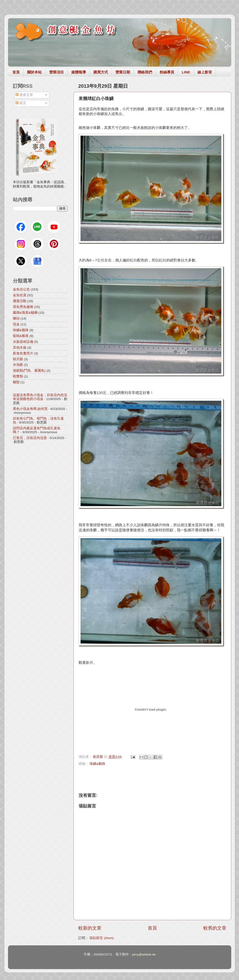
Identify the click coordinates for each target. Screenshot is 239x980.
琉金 (16, 324)
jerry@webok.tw (144, 954)
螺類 (16, 382)
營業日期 (123, 72)
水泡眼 (18, 365)
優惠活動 (20, 301)
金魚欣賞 (20, 295)
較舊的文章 (215, 928)
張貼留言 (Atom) (101, 938)
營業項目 (57, 72)
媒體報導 (79, 72)
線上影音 (205, 72)
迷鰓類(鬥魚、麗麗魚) (29, 371)
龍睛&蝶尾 (21, 336)
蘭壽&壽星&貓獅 (25, 313)
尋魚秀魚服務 (23, 307)
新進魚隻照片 (23, 353)
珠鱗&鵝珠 (97, 764)
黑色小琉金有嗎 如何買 (30, 409)
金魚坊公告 (21, 289)
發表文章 (24, 95)
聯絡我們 (145, 72)
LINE (186, 72)
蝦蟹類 (18, 376)
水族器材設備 (23, 342)
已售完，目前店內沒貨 (30, 438)
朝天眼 (18, 359)
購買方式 (101, 72)
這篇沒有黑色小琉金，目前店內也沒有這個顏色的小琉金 (40, 397)
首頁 (16, 72)
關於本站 (34, 72)
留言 (21, 103)
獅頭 (16, 318)
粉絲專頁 (167, 72)
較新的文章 (90, 928)
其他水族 (20, 348)
